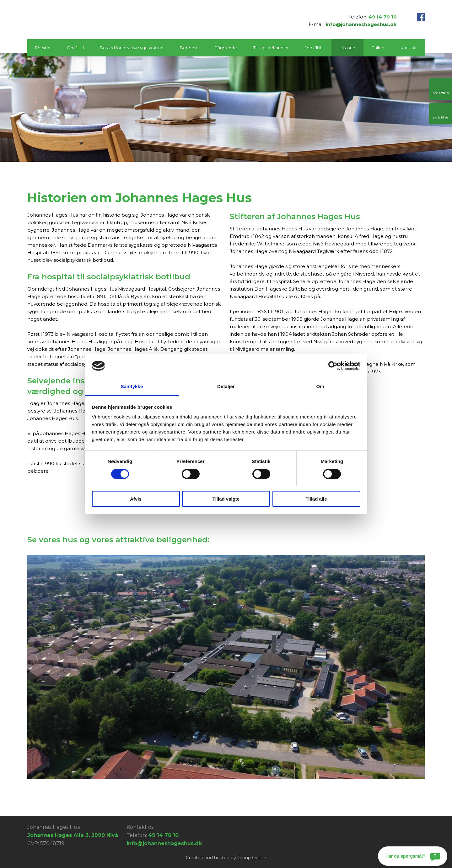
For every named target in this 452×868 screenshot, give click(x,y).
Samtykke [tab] (132, 386)
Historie (347, 48)
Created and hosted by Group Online (226, 858)
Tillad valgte (226, 499)
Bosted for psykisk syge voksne (132, 48)
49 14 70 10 (383, 17)
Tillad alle (316, 499)
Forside (43, 48)
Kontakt (409, 48)
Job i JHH (314, 48)
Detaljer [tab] (226, 386)
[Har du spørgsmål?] (413, 856)
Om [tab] (320, 386)
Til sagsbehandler (271, 48)
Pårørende (226, 48)
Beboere (189, 48)
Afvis (136, 499)
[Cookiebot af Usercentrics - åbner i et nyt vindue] (333, 366)
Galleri (378, 48)
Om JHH (75, 48)
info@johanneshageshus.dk (361, 24)
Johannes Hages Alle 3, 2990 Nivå (73, 835)
